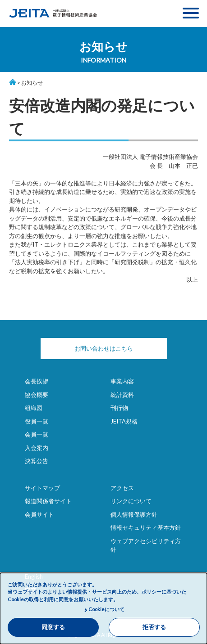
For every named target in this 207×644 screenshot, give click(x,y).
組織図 (34, 408)
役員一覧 (37, 421)
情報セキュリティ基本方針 (146, 527)
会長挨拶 (37, 381)
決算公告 (37, 461)
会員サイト (39, 514)
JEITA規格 (124, 421)
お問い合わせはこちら (104, 348)
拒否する (154, 627)
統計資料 (122, 395)
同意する (53, 627)
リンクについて (131, 501)
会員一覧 (37, 434)
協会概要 (37, 395)
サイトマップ (42, 488)
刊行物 (119, 408)
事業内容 (122, 381)
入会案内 (37, 448)
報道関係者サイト (48, 501)
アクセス (122, 488)
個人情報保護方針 (134, 514)
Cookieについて (106, 609)
